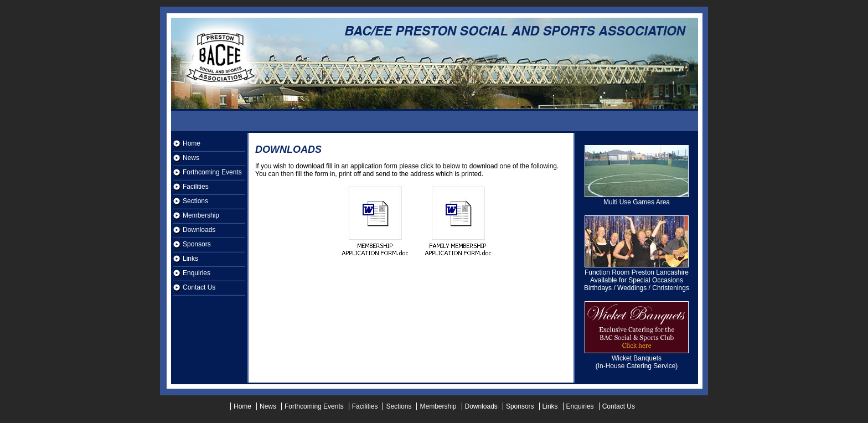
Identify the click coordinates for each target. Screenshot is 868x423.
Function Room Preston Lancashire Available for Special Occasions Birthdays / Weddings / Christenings (637, 277)
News (191, 158)
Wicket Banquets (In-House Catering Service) (637, 359)
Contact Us (199, 287)
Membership (201, 215)
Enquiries (197, 273)
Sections (195, 201)
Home (192, 143)
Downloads (199, 230)
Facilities (196, 187)
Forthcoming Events (212, 172)
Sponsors (197, 244)
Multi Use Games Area (637, 199)
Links (190, 259)
